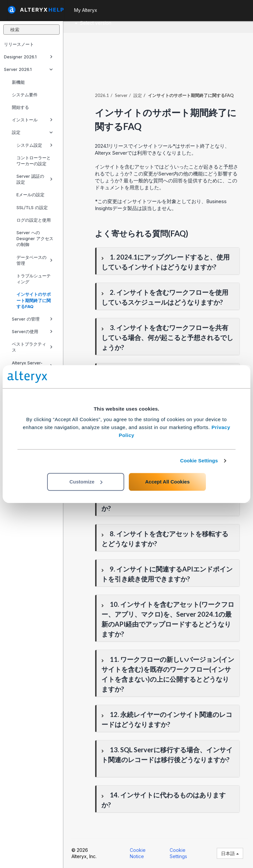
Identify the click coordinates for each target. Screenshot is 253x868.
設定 (32, 132)
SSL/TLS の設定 (32, 207)
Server (121, 95)
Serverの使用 (32, 331)
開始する (20, 107)
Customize (86, 482)
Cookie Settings (199, 461)
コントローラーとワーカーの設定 (34, 161)
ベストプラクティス (32, 347)
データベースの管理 (35, 260)
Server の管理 (32, 319)
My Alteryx (86, 10)
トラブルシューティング (34, 279)
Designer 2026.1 (28, 57)
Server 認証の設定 (35, 179)
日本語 (230, 853)
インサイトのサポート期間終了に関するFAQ (34, 300)
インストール (32, 120)
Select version (93, 23)
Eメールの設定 (30, 195)
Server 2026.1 (28, 69)
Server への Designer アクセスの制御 (35, 238)
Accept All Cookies (167, 482)
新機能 (18, 82)
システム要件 (25, 95)
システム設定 (35, 145)
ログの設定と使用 (34, 220)
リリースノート (19, 44)
